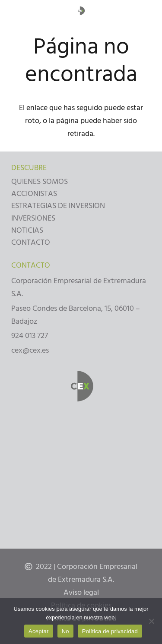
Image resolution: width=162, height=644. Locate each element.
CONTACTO (31, 242)
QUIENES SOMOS (40, 182)
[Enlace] (81, 11)
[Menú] (13, 11)
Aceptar (39, 631)
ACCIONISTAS (34, 194)
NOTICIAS (27, 230)
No (65, 631)
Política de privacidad (110, 631)
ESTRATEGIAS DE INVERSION (58, 206)
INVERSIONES (33, 218)
